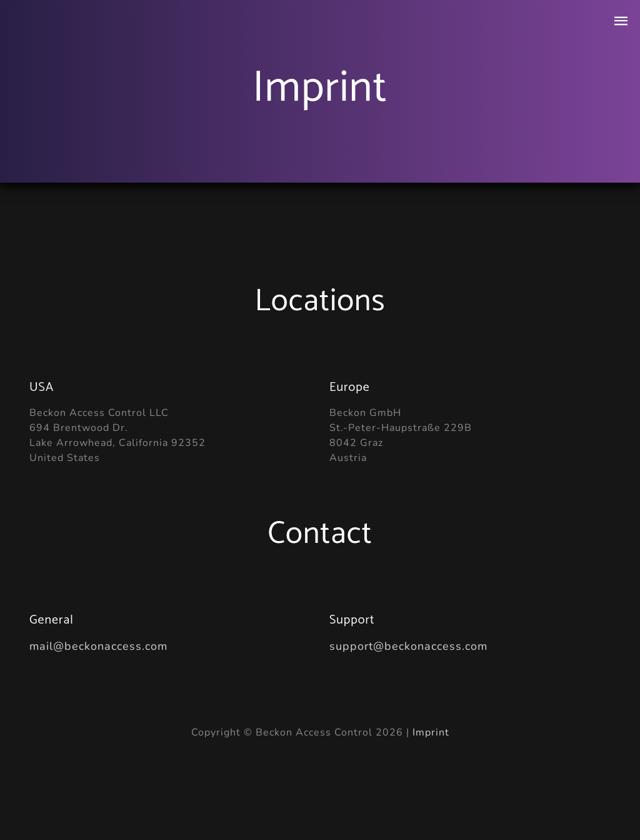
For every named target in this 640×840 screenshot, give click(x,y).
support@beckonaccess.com (408, 646)
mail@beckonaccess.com (98, 646)
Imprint (431, 732)
